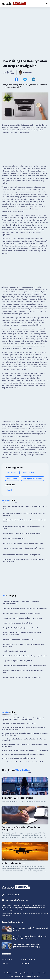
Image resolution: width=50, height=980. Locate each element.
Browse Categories (29, 959)
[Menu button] (46, 3)
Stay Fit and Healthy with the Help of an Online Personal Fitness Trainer (24, 521)
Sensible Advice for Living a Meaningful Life (17, 623)
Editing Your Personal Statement (14, 538)
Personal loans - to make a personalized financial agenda (22, 533)
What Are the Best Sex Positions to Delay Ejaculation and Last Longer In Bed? (23, 645)
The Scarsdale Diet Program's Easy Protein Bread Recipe (22, 677)
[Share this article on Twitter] (25, 79)
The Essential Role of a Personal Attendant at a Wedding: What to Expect (25, 508)
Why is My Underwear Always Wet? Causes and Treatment (22, 613)
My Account (7, 959)
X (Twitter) (18, 973)
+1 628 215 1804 (11, 895)
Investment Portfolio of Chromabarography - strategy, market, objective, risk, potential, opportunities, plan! (23, 719)
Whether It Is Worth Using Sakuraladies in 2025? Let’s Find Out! (23, 754)
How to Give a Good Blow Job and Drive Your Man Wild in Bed (22, 762)
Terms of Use (29, 973)
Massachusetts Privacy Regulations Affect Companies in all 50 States (23, 528)
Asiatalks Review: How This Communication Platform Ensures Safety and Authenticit (24, 746)
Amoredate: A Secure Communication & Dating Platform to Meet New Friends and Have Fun (25, 734)
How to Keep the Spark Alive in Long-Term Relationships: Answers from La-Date (24, 740)
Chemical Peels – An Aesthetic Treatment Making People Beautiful (25, 656)
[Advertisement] (25, 23)
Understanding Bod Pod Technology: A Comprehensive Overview (24, 666)
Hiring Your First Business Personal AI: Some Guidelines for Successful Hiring (25, 561)
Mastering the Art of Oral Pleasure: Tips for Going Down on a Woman (25, 750)
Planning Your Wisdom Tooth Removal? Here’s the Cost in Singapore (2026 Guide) (22, 634)
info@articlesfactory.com (15, 900)
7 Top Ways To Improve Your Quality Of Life (17, 661)
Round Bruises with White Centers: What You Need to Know (22, 618)
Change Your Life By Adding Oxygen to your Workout (20, 628)
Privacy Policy (41, 973)
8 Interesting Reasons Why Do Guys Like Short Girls (19, 724)
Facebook (7, 973)
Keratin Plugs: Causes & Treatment (14, 651)
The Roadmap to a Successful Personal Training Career (21, 555)
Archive (5, 964)
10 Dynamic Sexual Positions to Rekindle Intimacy (18, 758)
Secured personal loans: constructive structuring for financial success (23, 549)
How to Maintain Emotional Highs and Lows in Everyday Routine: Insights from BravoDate (23, 728)
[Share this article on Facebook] (16, 79)
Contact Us (26, 964)
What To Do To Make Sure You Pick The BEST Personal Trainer (23, 543)
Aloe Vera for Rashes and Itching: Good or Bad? (19, 639)
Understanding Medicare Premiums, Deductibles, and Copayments (25, 608)
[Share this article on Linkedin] (34, 79)
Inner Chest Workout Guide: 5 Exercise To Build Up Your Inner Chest (23, 672)
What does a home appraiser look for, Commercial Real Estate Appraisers (24, 514)
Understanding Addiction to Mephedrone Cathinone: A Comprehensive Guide (21, 603)
